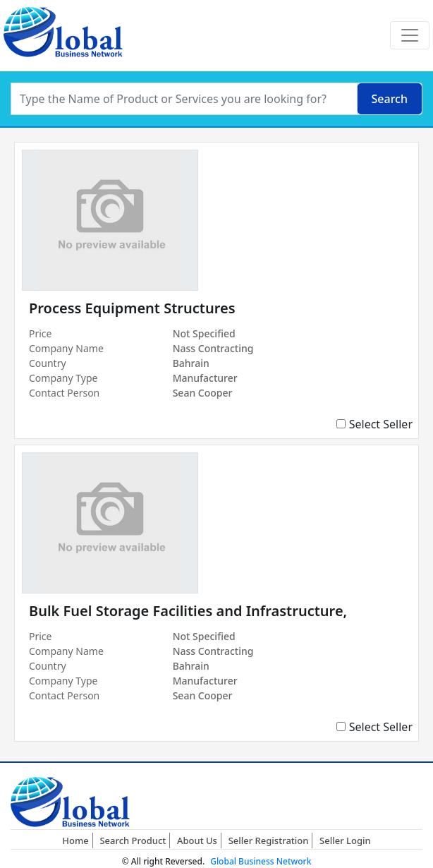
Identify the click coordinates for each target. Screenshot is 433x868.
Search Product (133, 840)
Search (390, 99)
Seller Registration (269, 840)
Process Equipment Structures (132, 308)
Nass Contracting (213, 348)
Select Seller (381, 424)
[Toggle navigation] (410, 35)
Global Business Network (261, 861)
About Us (197, 840)
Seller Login (345, 840)
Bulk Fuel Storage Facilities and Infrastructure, (188, 611)
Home (75, 840)
